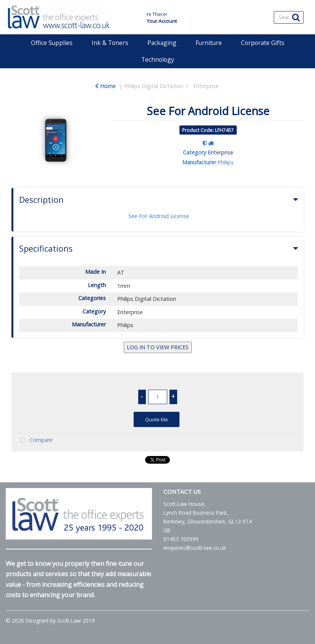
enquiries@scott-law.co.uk (195, 548)
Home (105, 86)
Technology (158, 59)
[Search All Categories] (288, 17)
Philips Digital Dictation (153, 86)
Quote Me (157, 419)
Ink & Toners (110, 43)
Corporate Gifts (263, 43)
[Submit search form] (296, 17)
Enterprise (206, 86)
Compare (35, 441)
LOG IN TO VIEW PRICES (158, 347)
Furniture (209, 43)
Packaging (162, 43)
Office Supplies (52, 43)
